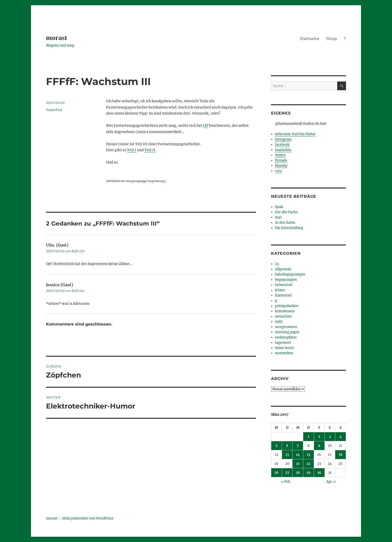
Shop (331, 39)
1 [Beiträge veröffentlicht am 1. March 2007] (308, 437)
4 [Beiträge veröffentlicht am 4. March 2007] (341, 437)
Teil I (132, 150)
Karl (278, 217)
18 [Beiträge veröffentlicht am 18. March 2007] (340, 455)
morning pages (287, 332)
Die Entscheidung (289, 228)
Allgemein (283, 269)
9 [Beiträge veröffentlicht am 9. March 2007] (319, 446)
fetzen (280, 290)
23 (277, 264)
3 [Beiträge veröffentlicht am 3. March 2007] (330, 437)
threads (281, 160)
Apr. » (331, 482)
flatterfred (54, 110)
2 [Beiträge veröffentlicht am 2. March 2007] (319, 437)
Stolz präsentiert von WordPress (88, 518)
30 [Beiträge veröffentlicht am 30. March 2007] (319, 473)
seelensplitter (286, 337)
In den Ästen (285, 223)
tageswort (283, 343)
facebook (282, 145)
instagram (283, 139)
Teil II (150, 150)
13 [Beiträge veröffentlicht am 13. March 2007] (287, 455)
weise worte (284, 348)
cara (278, 171)
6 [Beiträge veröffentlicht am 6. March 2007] (287, 446)
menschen (283, 316)
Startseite (309, 39)
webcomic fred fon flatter (295, 134)
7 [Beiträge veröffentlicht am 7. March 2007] (298, 446)
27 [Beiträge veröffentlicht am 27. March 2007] (287, 473)
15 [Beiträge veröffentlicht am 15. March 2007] (308, 455)
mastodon (283, 150)
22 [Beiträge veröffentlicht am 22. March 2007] (308, 464)
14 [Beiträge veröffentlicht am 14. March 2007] (298, 455)
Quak (279, 207)
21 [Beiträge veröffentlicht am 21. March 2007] (298, 464)
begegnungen (286, 280)
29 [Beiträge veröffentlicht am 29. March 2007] (308, 473)
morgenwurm (286, 327)
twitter (280, 155)
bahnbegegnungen (290, 274)
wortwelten (284, 353)
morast (56, 38)
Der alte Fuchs (286, 212)
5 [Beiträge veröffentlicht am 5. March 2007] (276, 446)
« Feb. (286, 482)
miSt (279, 322)
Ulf (206, 125)
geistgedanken (287, 306)
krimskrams (285, 311)
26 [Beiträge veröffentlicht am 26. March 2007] (276, 473)
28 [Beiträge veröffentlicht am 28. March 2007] (298, 473)
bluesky (281, 166)
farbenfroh (284, 285)
